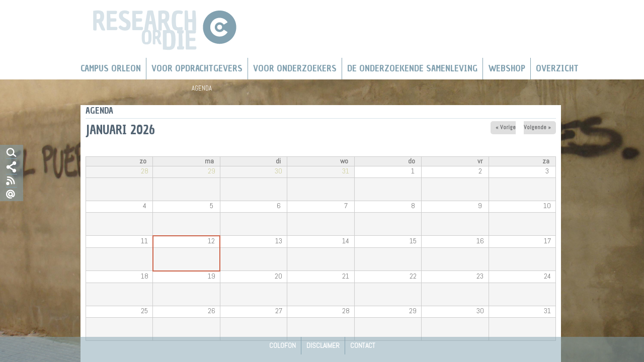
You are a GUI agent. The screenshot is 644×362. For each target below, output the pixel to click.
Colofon (283, 345)
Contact (363, 345)
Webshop (507, 68)
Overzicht (557, 68)
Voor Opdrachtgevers (197, 68)
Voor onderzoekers (295, 68)
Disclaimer (323, 345)
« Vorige (506, 127)
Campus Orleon (111, 68)
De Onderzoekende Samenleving (412, 68)
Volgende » (537, 127)
